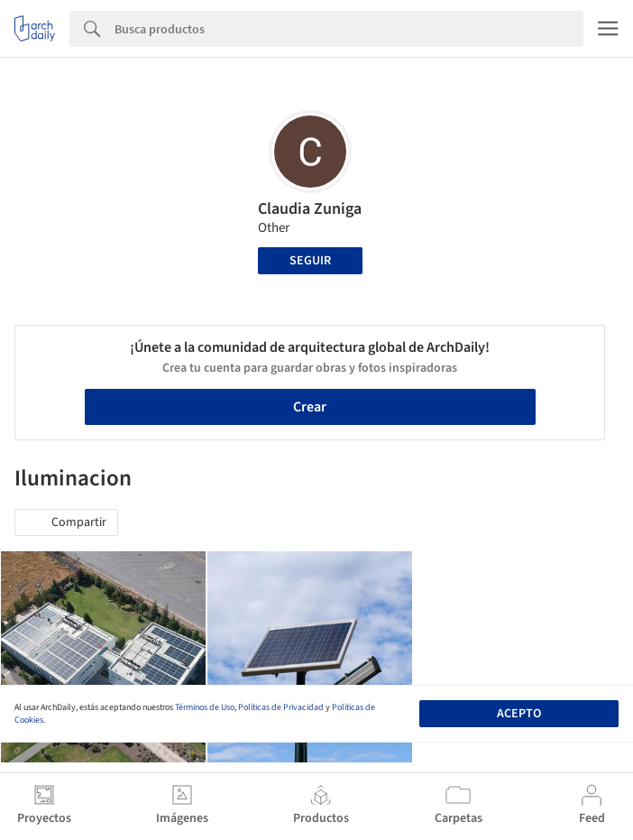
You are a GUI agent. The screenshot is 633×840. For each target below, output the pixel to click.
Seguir (310, 261)
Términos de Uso (205, 707)
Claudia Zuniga (310, 209)
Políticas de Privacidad (281, 707)
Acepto (519, 714)
